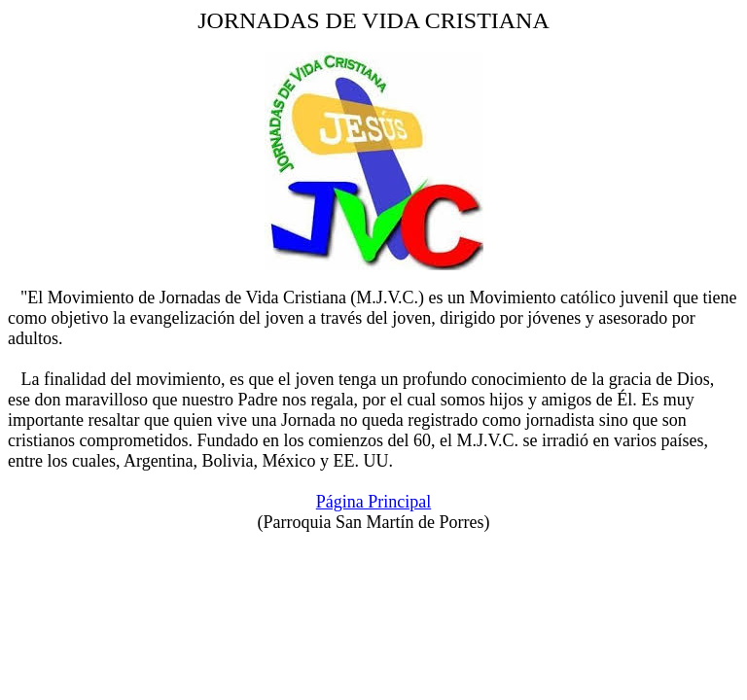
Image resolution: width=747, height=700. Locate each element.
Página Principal (373, 502)
